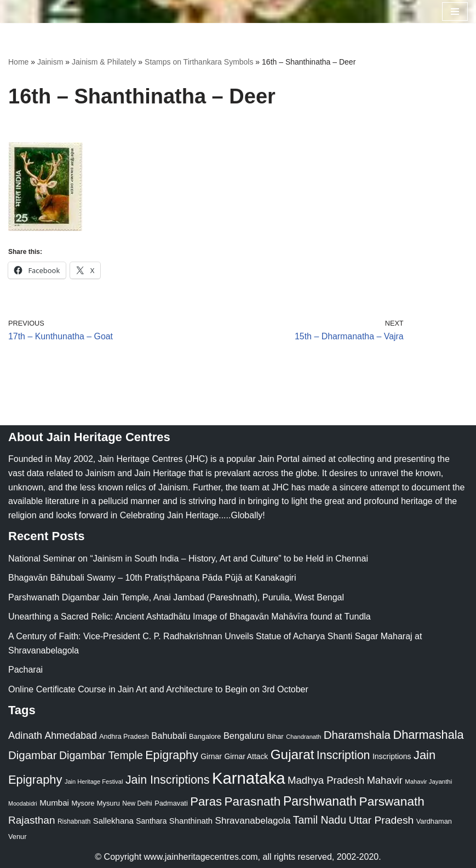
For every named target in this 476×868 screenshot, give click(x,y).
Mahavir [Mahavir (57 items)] (385, 780)
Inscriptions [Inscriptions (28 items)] (392, 756)
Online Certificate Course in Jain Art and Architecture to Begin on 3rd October (158, 689)
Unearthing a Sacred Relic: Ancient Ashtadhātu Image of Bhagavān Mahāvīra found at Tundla (190, 617)
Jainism (50, 62)
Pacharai (25, 670)
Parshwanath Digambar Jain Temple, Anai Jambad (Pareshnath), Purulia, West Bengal (176, 597)
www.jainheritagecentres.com (201, 857)
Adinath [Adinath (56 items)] (25, 735)
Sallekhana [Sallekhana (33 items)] (113, 821)
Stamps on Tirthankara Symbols (199, 62)
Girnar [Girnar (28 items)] (211, 756)
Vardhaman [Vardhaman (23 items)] (434, 821)
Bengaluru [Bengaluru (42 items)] (244, 736)
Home (18, 62)
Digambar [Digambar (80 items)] (33, 755)
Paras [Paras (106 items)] (206, 802)
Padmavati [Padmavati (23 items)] (171, 803)
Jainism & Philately (104, 62)
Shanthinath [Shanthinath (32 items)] (191, 821)
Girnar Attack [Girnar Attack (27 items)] (246, 756)
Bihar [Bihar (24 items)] (275, 736)
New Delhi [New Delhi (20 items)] (137, 803)
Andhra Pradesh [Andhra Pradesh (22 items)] (124, 737)
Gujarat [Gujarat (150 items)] (293, 754)
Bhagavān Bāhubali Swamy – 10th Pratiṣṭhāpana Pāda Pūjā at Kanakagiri (152, 578)
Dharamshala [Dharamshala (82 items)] (357, 735)
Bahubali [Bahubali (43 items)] (169, 736)
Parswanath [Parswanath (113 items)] (392, 802)
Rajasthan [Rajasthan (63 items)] (32, 820)
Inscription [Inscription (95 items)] (343, 755)
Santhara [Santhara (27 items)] (151, 821)
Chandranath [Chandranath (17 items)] (303, 737)
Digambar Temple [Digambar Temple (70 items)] (101, 755)
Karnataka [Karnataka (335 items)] (249, 778)
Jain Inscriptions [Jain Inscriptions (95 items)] (168, 780)
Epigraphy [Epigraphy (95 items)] (171, 755)
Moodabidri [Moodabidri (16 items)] (23, 803)
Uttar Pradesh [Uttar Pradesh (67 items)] (381, 820)
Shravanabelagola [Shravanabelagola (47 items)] (253, 821)
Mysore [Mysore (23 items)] (83, 803)
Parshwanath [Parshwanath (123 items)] (320, 801)
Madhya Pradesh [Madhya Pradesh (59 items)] (326, 780)
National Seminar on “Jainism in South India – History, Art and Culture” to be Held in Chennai (188, 559)
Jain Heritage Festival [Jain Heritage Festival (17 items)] (94, 782)
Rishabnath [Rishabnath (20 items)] (74, 821)
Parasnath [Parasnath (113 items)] (252, 802)
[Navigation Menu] (455, 11)
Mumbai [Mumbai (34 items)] (54, 803)
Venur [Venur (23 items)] (17, 837)
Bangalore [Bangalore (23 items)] (205, 736)
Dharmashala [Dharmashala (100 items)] (428, 735)
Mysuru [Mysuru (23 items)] (108, 803)
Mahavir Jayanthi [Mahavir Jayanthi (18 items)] (428, 782)
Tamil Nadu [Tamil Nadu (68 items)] (320, 820)
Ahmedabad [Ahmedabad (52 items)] (70, 736)
